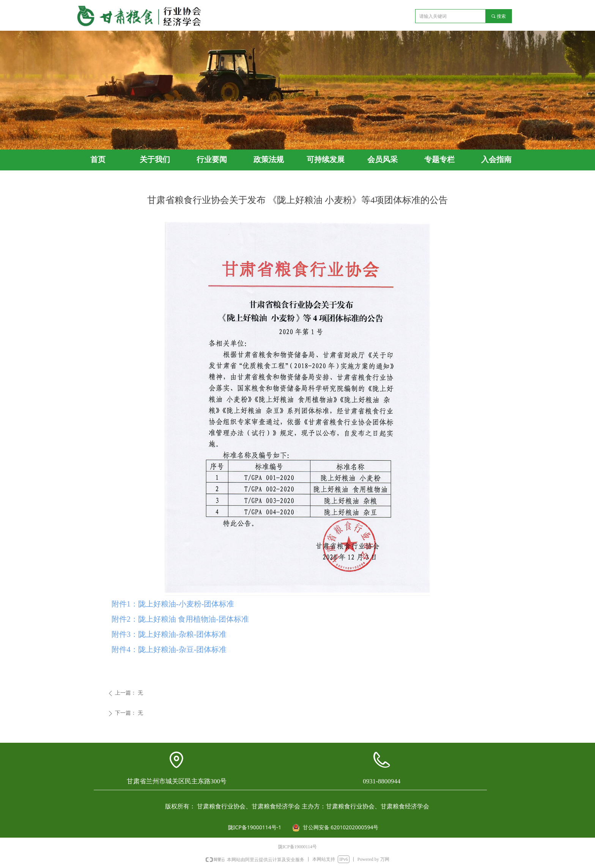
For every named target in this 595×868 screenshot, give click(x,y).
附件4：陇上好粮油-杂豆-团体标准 (169, 649)
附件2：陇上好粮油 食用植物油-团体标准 (180, 619)
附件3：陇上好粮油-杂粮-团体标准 (169, 634)
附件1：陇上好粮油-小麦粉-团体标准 (173, 604)
